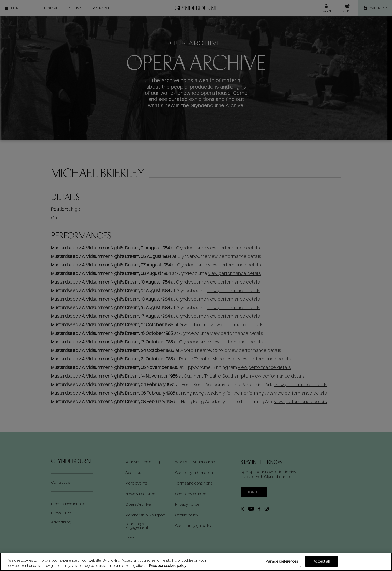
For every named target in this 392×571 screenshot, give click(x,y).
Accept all (322, 561)
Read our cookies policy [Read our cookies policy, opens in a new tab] (168, 565)
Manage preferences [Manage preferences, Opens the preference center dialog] (282, 561)
